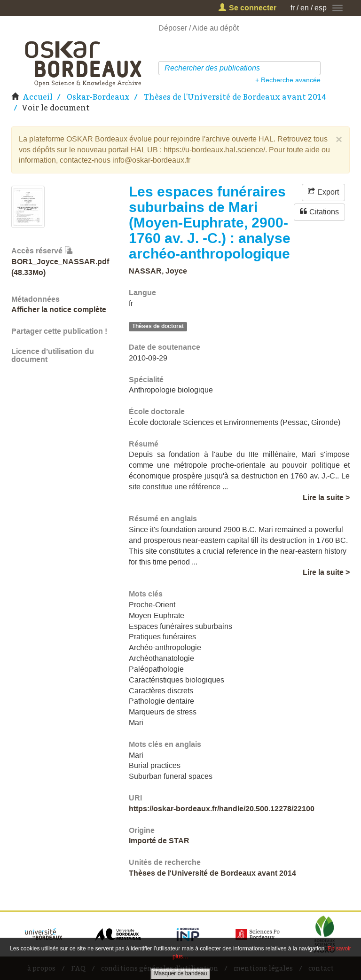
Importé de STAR (159, 841)
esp (321, 8)
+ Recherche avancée (288, 80)
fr (293, 8)
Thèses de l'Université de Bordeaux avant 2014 (235, 97)
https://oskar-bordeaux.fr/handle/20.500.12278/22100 (222, 809)
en (305, 8)
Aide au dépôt (216, 28)
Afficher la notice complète (59, 310)
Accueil (38, 97)
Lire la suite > (326, 498)
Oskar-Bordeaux (98, 97)
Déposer (173, 28)
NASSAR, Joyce (158, 271)
